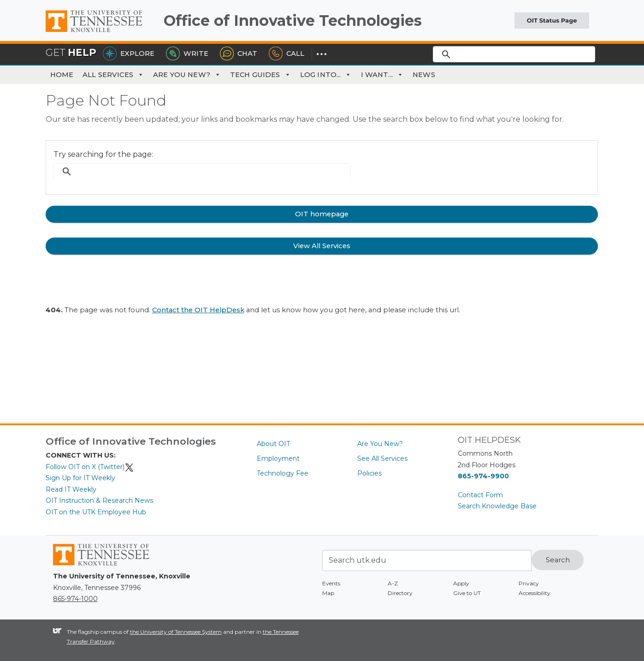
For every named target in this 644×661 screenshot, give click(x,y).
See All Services (382, 459)
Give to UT (467, 593)
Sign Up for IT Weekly (80, 478)
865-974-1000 (75, 599)
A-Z (393, 583)
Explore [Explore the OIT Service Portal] (129, 54)
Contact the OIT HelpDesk (198, 310)
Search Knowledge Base (497, 506)
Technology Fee (283, 473)
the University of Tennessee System (176, 632)
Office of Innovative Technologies (293, 21)
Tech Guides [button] (260, 75)
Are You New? (187, 75)
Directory (400, 593)
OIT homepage (322, 214)
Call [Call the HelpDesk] (287, 54)
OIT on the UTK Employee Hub (96, 512)
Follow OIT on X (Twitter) (90, 467)
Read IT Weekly (71, 489)
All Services (113, 75)
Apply (461, 583)
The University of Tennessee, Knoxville (101, 32)
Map (328, 593)
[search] (514, 54)
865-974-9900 (483, 476)
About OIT (273, 444)
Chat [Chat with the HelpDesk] (239, 54)
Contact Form (480, 495)
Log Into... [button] (326, 75)
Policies (369, 473)
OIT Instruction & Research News (99, 500)
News (424, 75)
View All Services (322, 246)
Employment (278, 459)
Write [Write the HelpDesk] (187, 54)
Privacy (529, 583)
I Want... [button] (382, 75)
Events (331, 583)
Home (62, 75)
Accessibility (535, 593)
